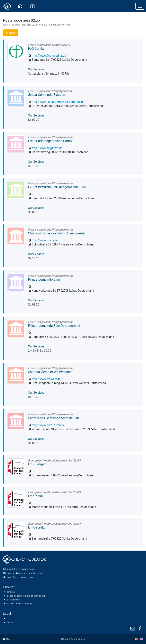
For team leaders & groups (19, 604)
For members (13, 600)
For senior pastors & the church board (25, 596)
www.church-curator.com (20, 577)
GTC (8, 619)
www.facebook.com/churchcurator (24, 573)
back (11, 33)
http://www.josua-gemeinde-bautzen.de (58, 102)
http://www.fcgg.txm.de (47, 148)
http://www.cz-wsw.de (46, 379)
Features (10, 592)
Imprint (10, 622)
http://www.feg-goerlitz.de (49, 56)
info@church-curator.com (20, 569)
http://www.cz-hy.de (45, 240)
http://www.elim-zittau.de (48, 425)
